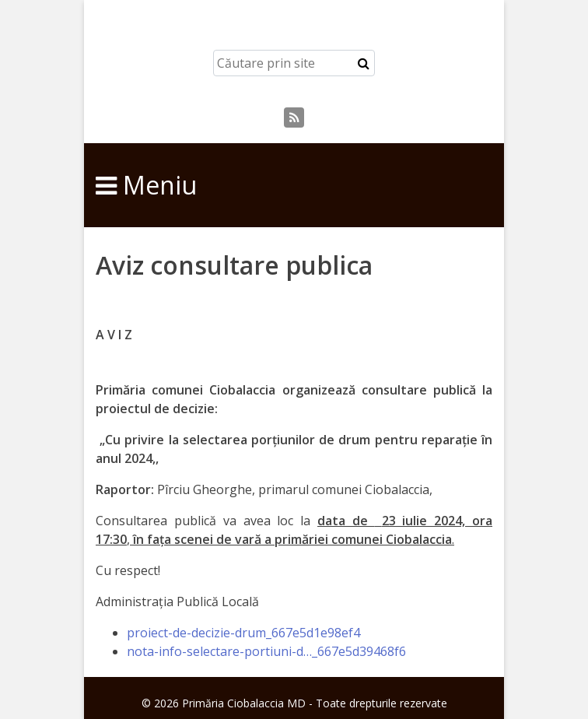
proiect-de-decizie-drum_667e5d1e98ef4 (243, 633)
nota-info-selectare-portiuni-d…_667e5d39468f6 (266, 651)
